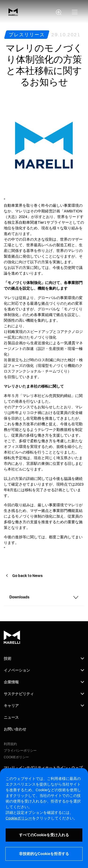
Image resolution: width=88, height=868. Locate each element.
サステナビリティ (19, 694)
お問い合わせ (15, 729)
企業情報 (11, 682)
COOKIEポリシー (16, 757)
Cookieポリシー (19, 818)
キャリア (11, 706)
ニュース (11, 717)
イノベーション (17, 670)
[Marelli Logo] (13, 14)
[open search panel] (59, 12)
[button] (75, 12)
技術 (8, 658)
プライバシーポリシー (20, 750)
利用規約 (10, 744)
